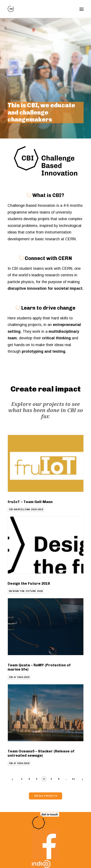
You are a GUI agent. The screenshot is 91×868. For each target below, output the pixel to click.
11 (73, 779)
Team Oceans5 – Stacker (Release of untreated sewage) (41, 753)
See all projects (45, 796)
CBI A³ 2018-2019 (19, 677)
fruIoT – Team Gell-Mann (30, 502)
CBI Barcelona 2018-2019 (26, 509)
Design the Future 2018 (29, 583)
